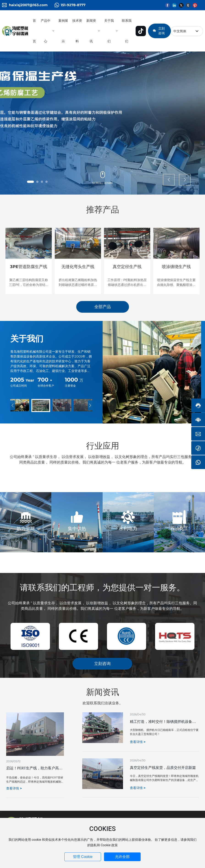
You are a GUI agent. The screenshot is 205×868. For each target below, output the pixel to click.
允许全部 (122, 857)
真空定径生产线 (127, 267)
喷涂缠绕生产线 (176, 267)
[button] (30, 182)
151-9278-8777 (73, 5)
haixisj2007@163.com (28, 5)
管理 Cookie (83, 857)
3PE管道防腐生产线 (29, 267)
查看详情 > (14, 788)
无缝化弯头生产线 (78, 267)
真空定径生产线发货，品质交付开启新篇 (163, 768)
